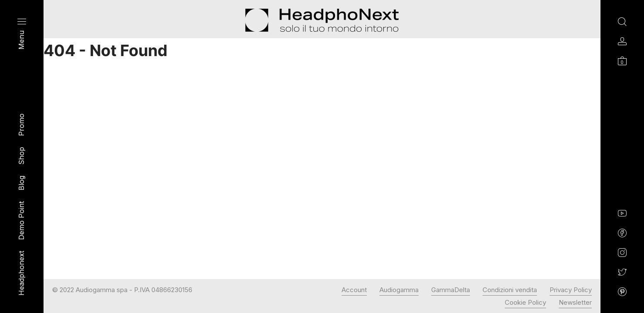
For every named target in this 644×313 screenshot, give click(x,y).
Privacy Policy (571, 290)
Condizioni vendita (510, 290)
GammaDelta (451, 290)
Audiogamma (399, 290)
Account (354, 290)
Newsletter (575, 302)
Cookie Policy (525, 302)
